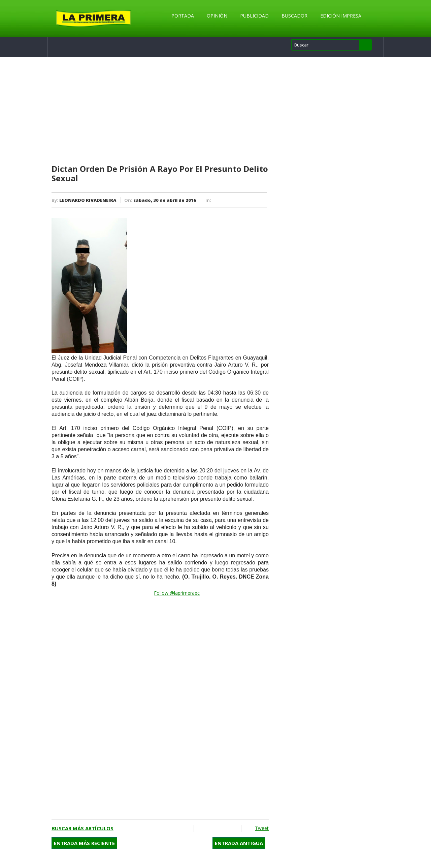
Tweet (262, 828)
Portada (183, 16)
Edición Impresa (341, 16)
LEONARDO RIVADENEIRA (88, 200)
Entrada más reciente (84, 843)
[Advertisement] (160, 111)
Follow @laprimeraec (177, 593)
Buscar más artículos (82, 828)
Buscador (294, 16)
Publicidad (254, 16)
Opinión (217, 16)
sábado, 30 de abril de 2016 (165, 200)
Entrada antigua (239, 843)
